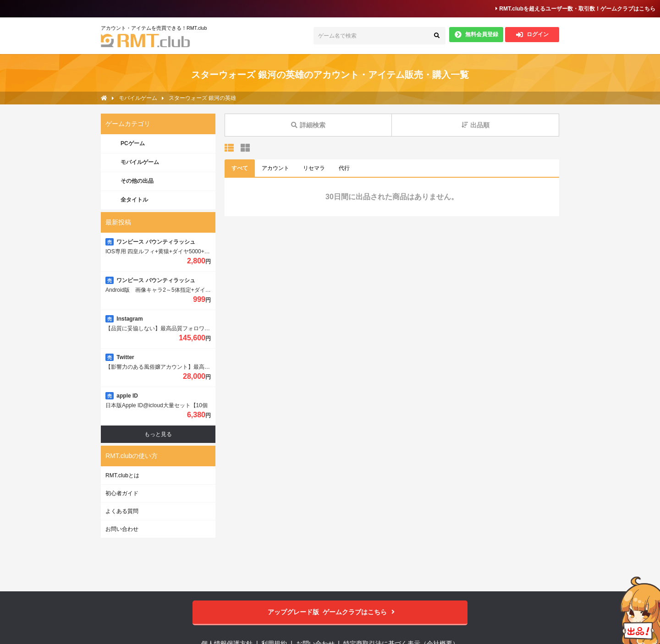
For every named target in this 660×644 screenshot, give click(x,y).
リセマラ (314, 168)
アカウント (275, 168)
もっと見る (158, 434)
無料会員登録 (476, 35)
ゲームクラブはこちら (330, 612)
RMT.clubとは (122, 475)
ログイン (532, 35)
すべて (240, 168)
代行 (344, 168)
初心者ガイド (122, 493)
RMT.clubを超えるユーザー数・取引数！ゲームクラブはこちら (575, 9)
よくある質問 (122, 511)
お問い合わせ (122, 529)
